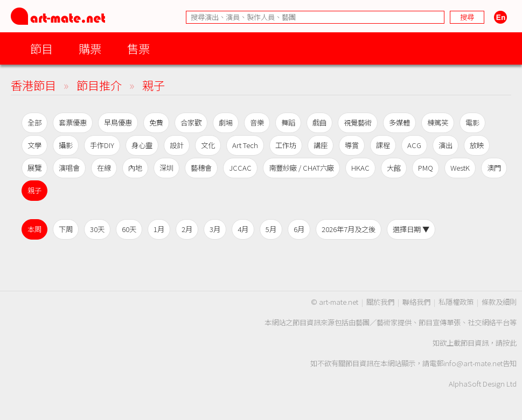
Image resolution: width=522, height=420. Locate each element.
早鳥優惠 (118, 122)
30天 (97, 229)
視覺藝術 (358, 122)
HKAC (360, 168)
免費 (156, 122)
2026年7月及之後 (349, 229)
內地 (135, 168)
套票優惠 (73, 122)
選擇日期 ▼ (411, 229)
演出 (446, 145)
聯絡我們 (416, 302)
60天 (129, 229)
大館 (394, 168)
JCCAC (240, 168)
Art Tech (245, 145)
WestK (460, 168)
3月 (215, 229)
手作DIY (102, 145)
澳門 (494, 168)
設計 (177, 145)
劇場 (226, 122)
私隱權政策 (456, 302)
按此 (510, 343)
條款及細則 (499, 302)
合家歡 (191, 122)
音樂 (257, 122)
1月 (159, 229)
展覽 (34, 168)
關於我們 (380, 302)
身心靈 (142, 145)
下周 (66, 229)
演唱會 (69, 168)
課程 (383, 145)
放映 (477, 145)
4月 (243, 229)
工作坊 (286, 145)
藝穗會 (201, 168)
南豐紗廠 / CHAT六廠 (301, 168)
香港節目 (33, 85)
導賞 (352, 145)
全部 (34, 122)
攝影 (66, 145)
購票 (90, 48)
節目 (41, 48)
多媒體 (399, 122)
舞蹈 (288, 122)
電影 (472, 122)
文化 (208, 145)
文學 (34, 145)
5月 (271, 229)
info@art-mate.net (473, 363)
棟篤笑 (438, 122)
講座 (321, 145)
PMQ (426, 168)
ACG (414, 145)
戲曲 (319, 122)
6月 (299, 229)
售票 (138, 48)
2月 (187, 229)
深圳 (166, 168)
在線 (104, 168)
